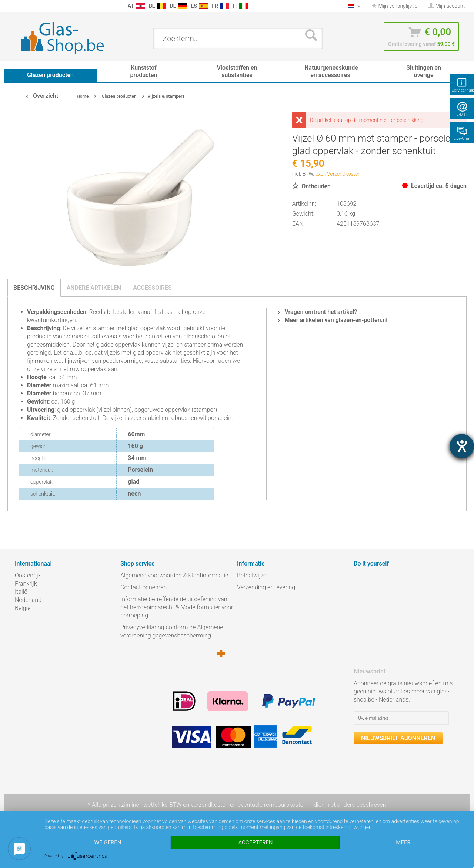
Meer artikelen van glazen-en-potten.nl (333, 320)
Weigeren (108, 842)
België (23, 608)
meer (403, 842)
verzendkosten (210, 805)
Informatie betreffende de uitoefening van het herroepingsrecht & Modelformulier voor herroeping (177, 607)
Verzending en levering (266, 587)
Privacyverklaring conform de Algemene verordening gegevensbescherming (172, 631)
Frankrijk (26, 584)
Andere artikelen (94, 288)
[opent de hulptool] (462, 446)
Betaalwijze (252, 575)
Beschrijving (34, 288)
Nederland (28, 600)
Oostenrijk (28, 575)
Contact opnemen (143, 587)
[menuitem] (19, 6)
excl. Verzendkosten (338, 174)
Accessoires (152, 288)
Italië (21, 592)
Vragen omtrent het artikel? (317, 312)
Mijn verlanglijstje (394, 6)
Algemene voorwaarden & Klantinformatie (174, 575)
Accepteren (255, 842)
